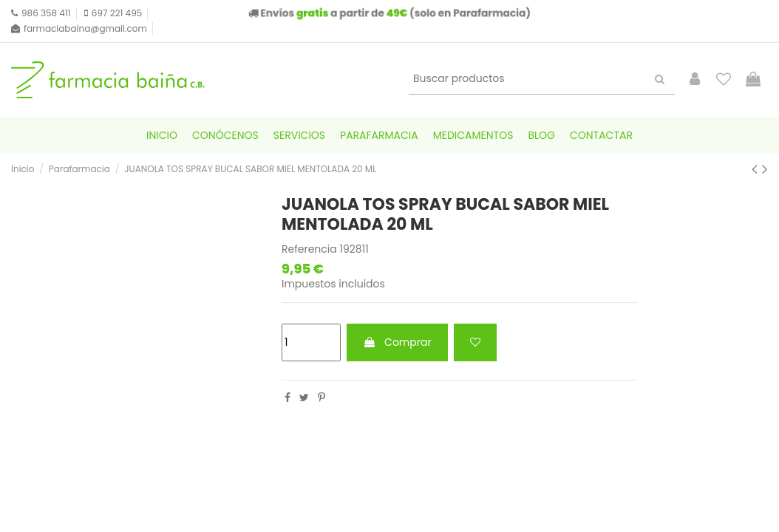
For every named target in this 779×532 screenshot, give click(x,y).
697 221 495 (117, 13)
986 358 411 (46, 13)
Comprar (397, 342)
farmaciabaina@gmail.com (85, 28)
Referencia (309, 249)
